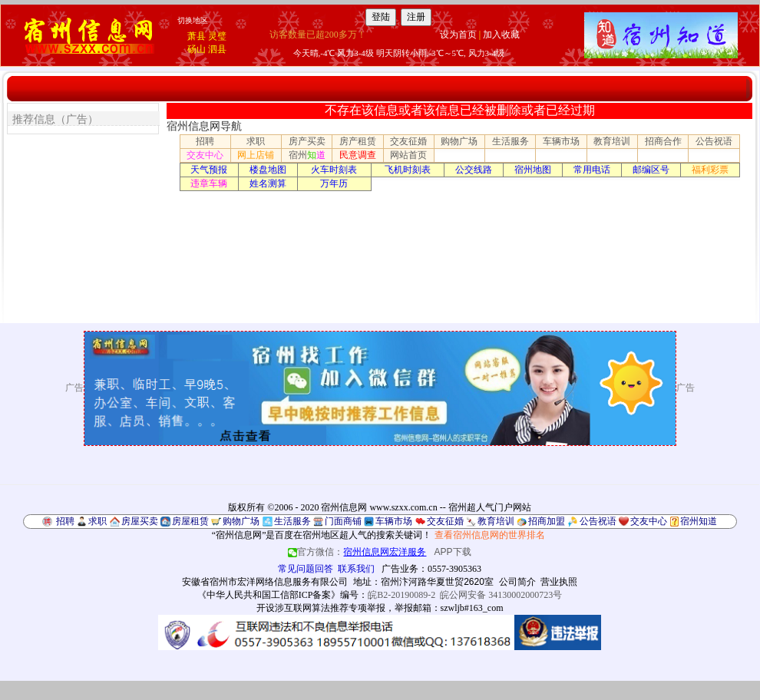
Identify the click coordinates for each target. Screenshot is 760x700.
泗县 (217, 49)
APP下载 (453, 552)
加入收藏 (501, 35)
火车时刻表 (334, 170)
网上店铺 (256, 155)
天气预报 (209, 170)
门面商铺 (343, 521)
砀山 (197, 49)
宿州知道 (699, 521)
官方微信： (358, 552)
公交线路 (474, 170)
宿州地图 (533, 170)
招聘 (205, 141)
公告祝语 (714, 141)
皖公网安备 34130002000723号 (501, 595)
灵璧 (217, 36)
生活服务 (511, 141)
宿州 (307, 155)
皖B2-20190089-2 (401, 595)
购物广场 (459, 141)
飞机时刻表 (408, 170)
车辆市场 (561, 141)
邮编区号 (651, 170)
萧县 (197, 36)
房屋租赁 (190, 521)
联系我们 (356, 569)
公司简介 (517, 582)
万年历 (334, 183)
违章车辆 (209, 183)
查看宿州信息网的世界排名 (490, 535)
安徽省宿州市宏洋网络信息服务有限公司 (265, 582)
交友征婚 (408, 141)
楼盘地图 (268, 170)
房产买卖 (307, 141)
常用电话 (592, 170)
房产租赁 (358, 141)
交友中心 (205, 155)
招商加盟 (547, 521)
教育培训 (612, 141)
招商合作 (663, 141)
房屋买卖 (140, 521)
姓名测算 (268, 183)
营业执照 (559, 582)
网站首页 (408, 155)
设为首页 (458, 35)
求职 (256, 141)
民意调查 (358, 155)
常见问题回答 (306, 569)
